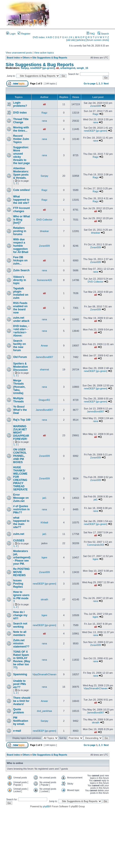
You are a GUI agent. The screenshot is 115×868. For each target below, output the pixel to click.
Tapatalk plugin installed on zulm (21, 293)
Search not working (20, 625)
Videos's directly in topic (20, 280)
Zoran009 (96, 106)
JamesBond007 (44, 357)
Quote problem (18, 711)
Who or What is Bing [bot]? (22, 220)
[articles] (81, 40)
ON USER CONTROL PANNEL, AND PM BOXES (20, 456)
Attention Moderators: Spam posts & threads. (21, 173)
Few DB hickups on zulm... (20, 260)
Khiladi (44, 522)
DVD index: (39, 37)
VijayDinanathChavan (44, 674)
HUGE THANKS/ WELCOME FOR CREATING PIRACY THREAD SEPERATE (20, 478)
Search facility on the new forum (20, 346)
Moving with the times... (21, 129)
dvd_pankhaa (44, 711)
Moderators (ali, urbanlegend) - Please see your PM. (22, 557)
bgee (44, 557)
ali (57, 68)
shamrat (44, 369)
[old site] (71, 40)
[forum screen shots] (98, 40)
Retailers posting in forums (20, 231)
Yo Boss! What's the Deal (20, 410)
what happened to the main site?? (21, 522)
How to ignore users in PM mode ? (21, 597)
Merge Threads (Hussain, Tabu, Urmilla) (19, 387)
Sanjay (25, 68)
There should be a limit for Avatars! (22, 701)
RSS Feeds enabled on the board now (20, 308)
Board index (13, 58)
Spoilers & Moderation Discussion (21, 367)
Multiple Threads (18, 400)
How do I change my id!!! (20, 615)
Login (11, 34)
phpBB (46, 806)
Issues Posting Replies (18, 584)
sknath (44, 599)
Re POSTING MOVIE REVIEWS (21, 572)
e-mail (17, 731)
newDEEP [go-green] (42, 68)
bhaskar (44, 231)
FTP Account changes (21, 210)
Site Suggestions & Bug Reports (50, 58)
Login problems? (20, 104)
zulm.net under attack (21, 319)
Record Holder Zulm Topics (21, 139)
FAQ (91, 34)
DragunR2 (44, 400)
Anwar (44, 346)
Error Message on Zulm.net (21, 498)
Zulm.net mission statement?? (21, 643)
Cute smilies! (22, 190)
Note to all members (20, 634)
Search (103, 34)
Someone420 (44, 280)
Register (24, 34)
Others (26, 58)
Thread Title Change (21, 121)
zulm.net (19, 534)
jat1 (44, 498)
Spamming (20, 674)
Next (106, 84)
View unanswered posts (19, 53)
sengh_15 (82, 68)
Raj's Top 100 (22, 420)
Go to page (90, 84)
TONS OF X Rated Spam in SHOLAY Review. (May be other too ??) (22, 660)
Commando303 (96, 545)
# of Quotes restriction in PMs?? (21, 509)
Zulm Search (21, 270)
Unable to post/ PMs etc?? (20, 684)
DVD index (20, 113)
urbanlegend (68, 68)
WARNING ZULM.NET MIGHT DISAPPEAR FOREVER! (21, 433)
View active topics (44, 53)
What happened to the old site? (21, 200)
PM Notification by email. (21, 721)
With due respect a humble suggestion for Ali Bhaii (21, 246)
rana (44, 121)
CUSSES (19, 541)
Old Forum (20, 357)
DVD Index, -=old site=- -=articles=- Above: (21, 331)
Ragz (44, 113)
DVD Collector (44, 220)
